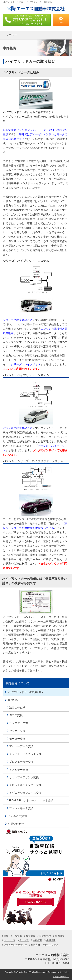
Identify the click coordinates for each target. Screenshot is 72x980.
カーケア (24, 940)
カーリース (10, 940)
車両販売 (60, 936)
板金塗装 (31, 936)
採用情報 (51, 940)
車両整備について (17, 683)
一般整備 (17, 936)
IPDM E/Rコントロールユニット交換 (31, 800)
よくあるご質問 (17, 816)
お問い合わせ (16, 824)
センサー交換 (17, 731)
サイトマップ (51, 945)
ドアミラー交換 (19, 770)
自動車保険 (45, 936)
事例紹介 (13, 700)
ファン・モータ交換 (21, 808)
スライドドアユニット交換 (25, 754)
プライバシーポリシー (15, 945)
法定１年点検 (17, 708)
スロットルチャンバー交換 (25, 785)
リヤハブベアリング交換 (24, 777)
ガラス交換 (16, 715)
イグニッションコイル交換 (25, 793)
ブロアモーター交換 (21, 762)
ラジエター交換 (19, 723)
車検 (6, 936)
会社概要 (37, 940)
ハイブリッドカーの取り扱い (25, 692)
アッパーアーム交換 (21, 746)
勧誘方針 (36, 945)
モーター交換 (17, 739)
